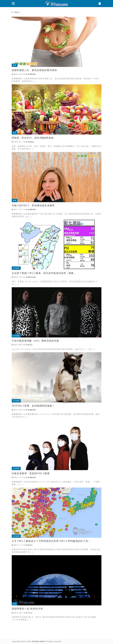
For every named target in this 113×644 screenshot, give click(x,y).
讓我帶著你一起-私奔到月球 (27, 609)
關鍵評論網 (32, 277)
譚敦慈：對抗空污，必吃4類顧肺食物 (33, 138)
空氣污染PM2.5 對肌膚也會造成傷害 (33, 205)
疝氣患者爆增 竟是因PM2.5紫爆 (31, 473)
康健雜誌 (31, 142)
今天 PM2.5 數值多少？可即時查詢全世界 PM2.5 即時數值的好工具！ (51, 541)
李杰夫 (30, 613)
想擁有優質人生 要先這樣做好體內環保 (34, 70)
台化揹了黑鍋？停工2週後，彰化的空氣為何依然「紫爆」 (44, 273)
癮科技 (30, 345)
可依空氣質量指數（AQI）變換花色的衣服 (35, 341)
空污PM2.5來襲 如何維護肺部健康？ (33, 406)
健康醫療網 (32, 74)
